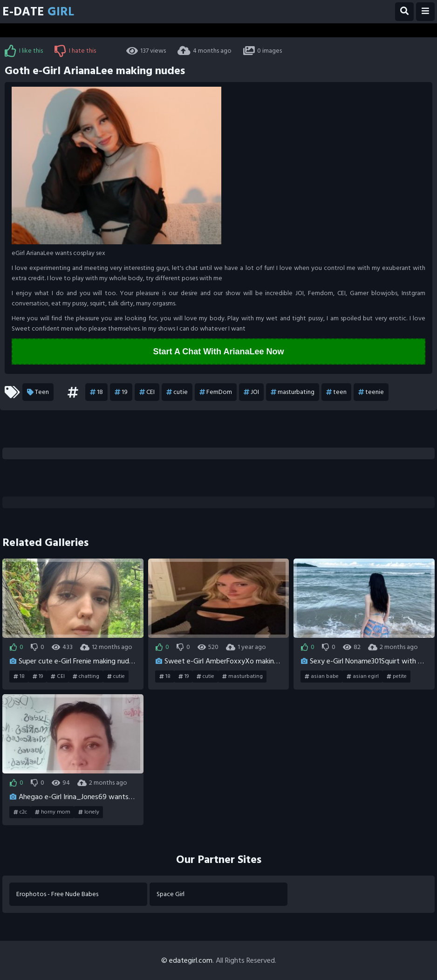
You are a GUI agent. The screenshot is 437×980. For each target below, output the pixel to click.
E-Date (38, 12)
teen (336, 392)
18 (96, 392)
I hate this (75, 51)
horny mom (53, 812)
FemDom (216, 392)
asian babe (322, 676)
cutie (177, 392)
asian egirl (363, 676)
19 (121, 392)
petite (397, 676)
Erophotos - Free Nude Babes (57, 894)
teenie (371, 392)
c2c (20, 812)
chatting (86, 676)
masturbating (293, 392)
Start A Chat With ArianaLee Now (219, 352)
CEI (147, 392)
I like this (24, 51)
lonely (89, 812)
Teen (38, 392)
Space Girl (171, 894)
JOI (251, 392)
